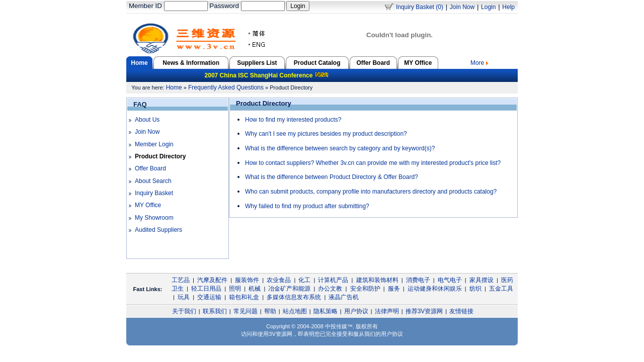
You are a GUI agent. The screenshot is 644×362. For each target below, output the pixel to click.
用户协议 (356, 311)
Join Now (462, 7)
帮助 (270, 311)
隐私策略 (326, 311)
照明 (235, 289)
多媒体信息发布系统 (294, 297)
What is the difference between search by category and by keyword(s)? (340, 148)
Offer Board (373, 63)
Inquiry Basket (154, 193)
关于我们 (184, 311)
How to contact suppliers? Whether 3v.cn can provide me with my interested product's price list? (373, 163)
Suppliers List (257, 63)
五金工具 (501, 289)
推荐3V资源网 (424, 311)
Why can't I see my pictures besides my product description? (326, 134)
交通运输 (209, 297)
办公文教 (330, 289)
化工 (304, 280)
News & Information (191, 63)
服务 (394, 289)
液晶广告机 (344, 297)
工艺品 (181, 280)
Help (508, 7)
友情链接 (461, 311)
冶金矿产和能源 (289, 289)
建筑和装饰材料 (377, 280)
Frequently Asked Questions (226, 87)
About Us (147, 120)
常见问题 (246, 311)
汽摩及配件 (212, 280)
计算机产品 (333, 280)
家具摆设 (481, 280)
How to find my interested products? (293, 120)
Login (488, 7)
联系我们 (215, 311)
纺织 (475, 289)
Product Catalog (317, 63)
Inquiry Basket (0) (420, 7)
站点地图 (295, 311)
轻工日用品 (206, 289)
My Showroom (154, 218)
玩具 (184, 297)
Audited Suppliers (158, 230)
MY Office (418, 63)
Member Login (154, 144)
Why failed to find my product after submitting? (307, 206)
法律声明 (387, 311)
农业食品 (279, 280)
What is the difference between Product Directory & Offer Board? (332, 177)
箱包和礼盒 (244, 297)
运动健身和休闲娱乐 (435, 289)
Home (174, 87)
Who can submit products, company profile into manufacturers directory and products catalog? (371, 192)
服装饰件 (247, 280)
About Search (153, 181)
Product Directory (160, 156)
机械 (255, 289)
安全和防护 (365, 289)
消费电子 (418, 280)
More (479, 63)
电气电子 (450, 280)
